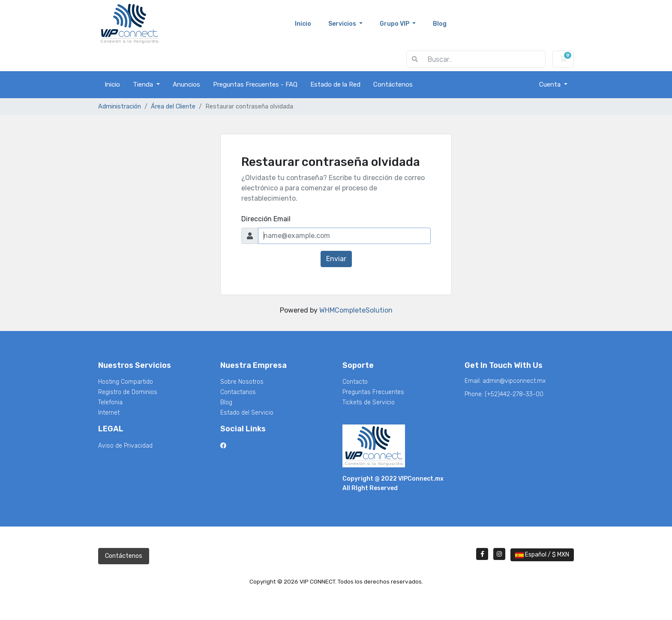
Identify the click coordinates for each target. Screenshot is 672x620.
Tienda (144, 84)
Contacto (355, 382)
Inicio (307, 23)
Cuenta (551, 84)
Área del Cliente (173, 107)
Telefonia (110, 402)
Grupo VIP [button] (395, 24)
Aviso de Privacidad (125, 446)
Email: (505, 381)
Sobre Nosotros (242, 382)
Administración (120, 107)
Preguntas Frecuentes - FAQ (255, 84)
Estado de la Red (335, 84)
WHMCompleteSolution (356, 310)
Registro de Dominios (128, 392)
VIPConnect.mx (421, 479)
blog (440, 24)
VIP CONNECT (126, 59)
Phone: (504, 394)
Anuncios (186, 84)
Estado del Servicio (247, 413)
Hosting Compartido (126, 382)
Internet (109, 413)
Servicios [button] (343, 24)
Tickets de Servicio (369, 402)
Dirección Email (266, 219)
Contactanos (238, 392)
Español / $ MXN (542, 555)
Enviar (336, 259)
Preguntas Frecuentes (373, 392)
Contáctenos (393, 84)
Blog (226, 402)
